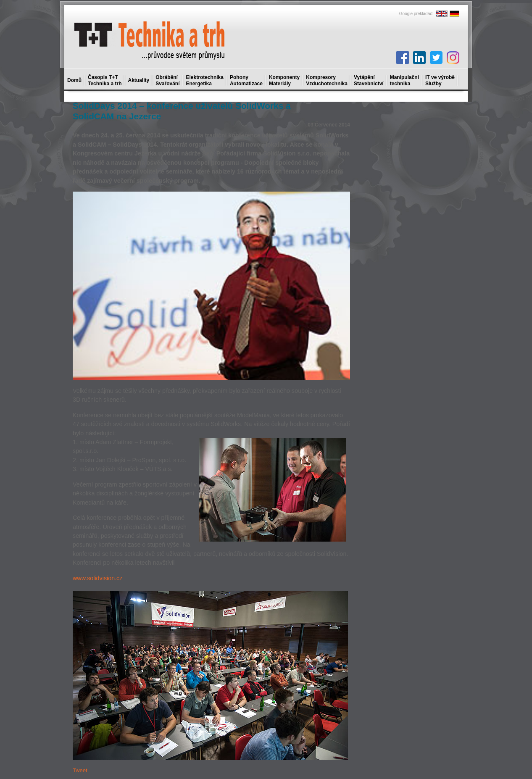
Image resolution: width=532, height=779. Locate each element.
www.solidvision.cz (97, 578)
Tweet (80, 770)
